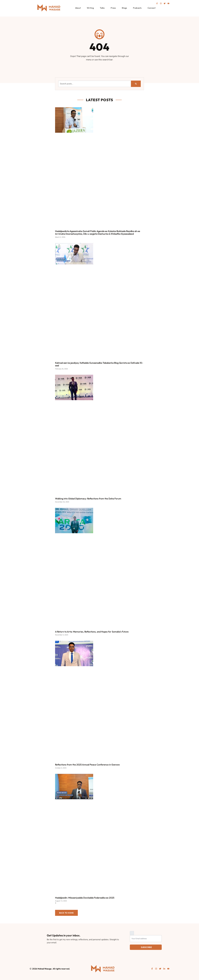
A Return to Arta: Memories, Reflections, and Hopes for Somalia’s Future (92, 632)
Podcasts (137, 8)
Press (113, 8)
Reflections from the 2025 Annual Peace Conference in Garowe (87, 765)
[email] (146, 938)
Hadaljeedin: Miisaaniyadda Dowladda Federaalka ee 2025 (85, 898)
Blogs (124, 8)
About (78, 8)
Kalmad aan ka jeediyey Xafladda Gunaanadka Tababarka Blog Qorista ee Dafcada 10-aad (99, 364)
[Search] (136, 84)
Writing (90, 8)
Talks (102, 8)
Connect (152, 8)
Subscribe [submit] (146, 947)
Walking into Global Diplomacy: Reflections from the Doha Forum (88, 499)
